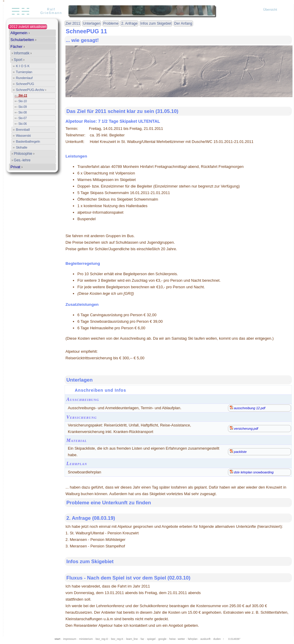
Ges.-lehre (21, 160)
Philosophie (23, 154)
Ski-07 (21, 118)
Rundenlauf (23, 78)
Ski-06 (21, 124)
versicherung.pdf (244, 428)
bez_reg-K (117, 639)
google (162, 639)
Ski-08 (21, 112)
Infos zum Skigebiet (156, 23)
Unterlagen (92, 23)
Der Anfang (183, 23)
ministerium (86, 639)
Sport (18, 60)
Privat (17, 167)
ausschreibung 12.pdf (247, 408)
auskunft (205, 639)
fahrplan (193, 639)
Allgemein (20, 33)
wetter (181, 639)
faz (143, 639)
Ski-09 (21, 107)
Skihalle (20, 147)
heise (173, 639)
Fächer (18, 47)
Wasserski (22, 136)
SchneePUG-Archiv (30, 90)
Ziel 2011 (73, 23)
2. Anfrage (129, 23)
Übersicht (270, 10)
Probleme (111, 23)
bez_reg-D (102, 639)
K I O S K (21, 66)
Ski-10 (21, 101)
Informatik (22, 53)
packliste (238, 451)
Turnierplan (22, 72)
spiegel (151, 639)
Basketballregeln (26, 141)
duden (217, 639)
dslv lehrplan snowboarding (252, 472)
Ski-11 (21, 96)
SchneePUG (24, 84)
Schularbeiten (23, 40)
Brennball (21, 130)
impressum (70, 639)
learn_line (132, 639)
